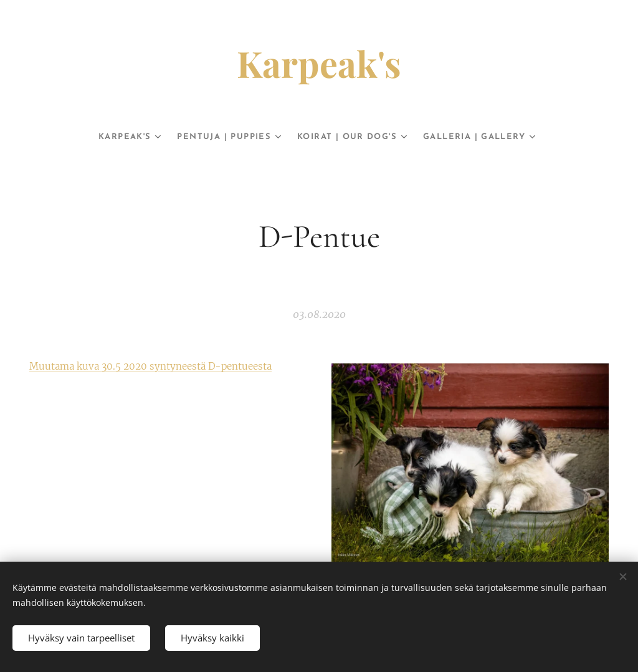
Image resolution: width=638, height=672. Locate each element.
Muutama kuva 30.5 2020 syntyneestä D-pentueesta (150, 366)
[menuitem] (110, 137)
